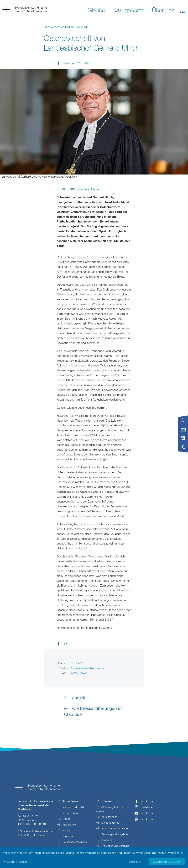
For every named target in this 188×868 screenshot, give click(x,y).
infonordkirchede (34, 835)
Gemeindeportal (110, 823)
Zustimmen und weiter (167, 862)
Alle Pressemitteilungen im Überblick (93, 711)
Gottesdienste (70, 801)
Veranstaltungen (71, 813)
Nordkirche (147, 801)
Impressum (68, 836)
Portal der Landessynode (115, 828)
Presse (66, 819)
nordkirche (147, 807)
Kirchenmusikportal (73, 807)
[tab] (183, 422)
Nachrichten (69, 825)
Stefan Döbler (91, 189)
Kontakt (67, 830)
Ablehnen (135, 862)
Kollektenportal (109, 817)
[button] (182, 10)
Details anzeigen (17, 862)
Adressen (106, 801)
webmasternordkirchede (38, 831)
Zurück (79, 698)
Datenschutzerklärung (74, 842)
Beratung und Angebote (115, 834)
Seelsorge (107, 840)
